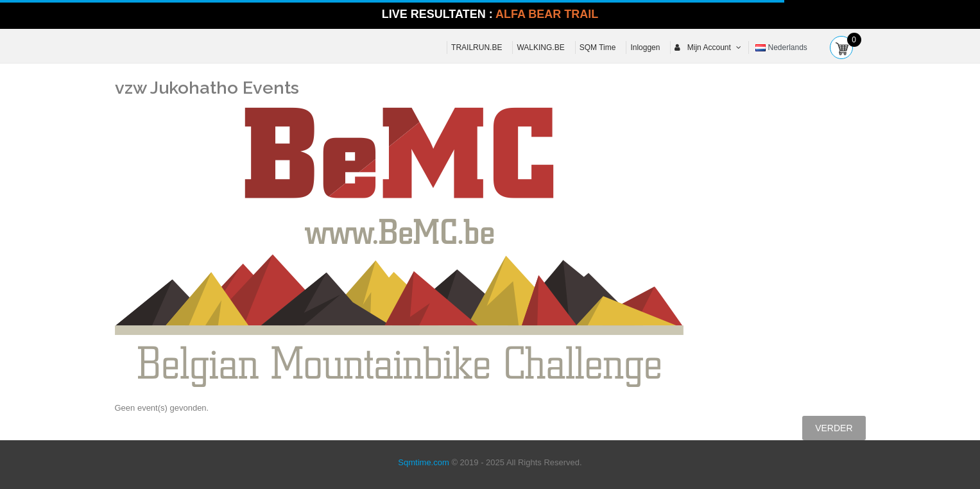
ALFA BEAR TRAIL (547, 14)
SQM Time (598, 47)
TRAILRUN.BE (477, 47)
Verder (834, 428)
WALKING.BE (540, 47)
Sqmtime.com (423, 462)
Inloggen (645, 47)
